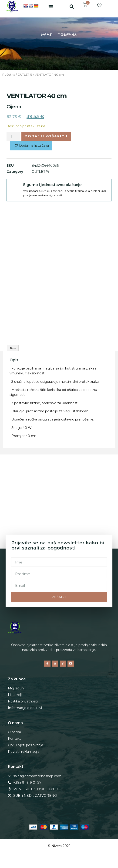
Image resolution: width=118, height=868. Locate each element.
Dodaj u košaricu (46, 136)
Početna (9, 75)
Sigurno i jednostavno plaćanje (52, 185)
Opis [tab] (13, 348)
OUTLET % (25, 75)
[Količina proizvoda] (13, 136)
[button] (51, 7)
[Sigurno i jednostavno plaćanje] (15, 187)
